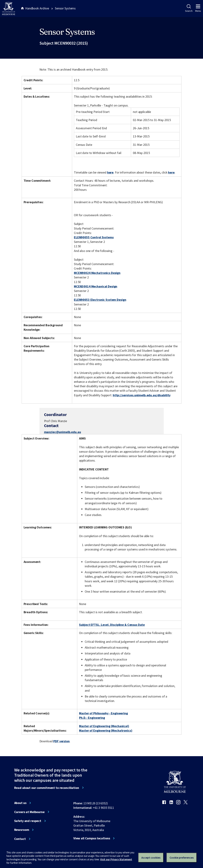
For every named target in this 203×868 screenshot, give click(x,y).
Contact (20, 839)
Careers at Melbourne (29, 812)
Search (189, 8)
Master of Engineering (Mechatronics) (106, 730)
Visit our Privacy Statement (116, 859)
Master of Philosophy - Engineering (103, 713)
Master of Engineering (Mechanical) (104, 726)
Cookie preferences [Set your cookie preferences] (182, 858)
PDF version (61, 741)
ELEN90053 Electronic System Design (100, 300)
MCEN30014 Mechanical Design (96, 286)
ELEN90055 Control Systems (94, 237)
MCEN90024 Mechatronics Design (97, 273)
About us (20, 803)
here (110, 172)
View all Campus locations (92, 838)
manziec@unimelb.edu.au (63, 432)
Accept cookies (151, 858)
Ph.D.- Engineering (92, 718)
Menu (198, 8)
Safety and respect (28, 821)
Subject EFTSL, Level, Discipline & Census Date (112, 625)
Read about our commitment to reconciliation (47, 788)
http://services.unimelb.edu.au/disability (142, 395)
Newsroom (22, 830)
